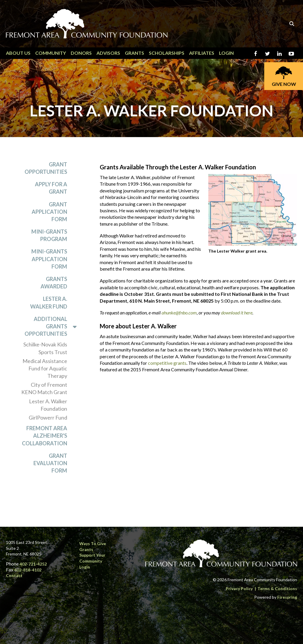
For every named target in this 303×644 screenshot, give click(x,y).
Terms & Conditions (277, 588)
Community (51, 53)
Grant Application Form (49, 212)
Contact (14, 575)
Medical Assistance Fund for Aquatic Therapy (45, 368)
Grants (134, 53)
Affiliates (202, 53)
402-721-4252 (33, 564)
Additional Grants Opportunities (53, 327)
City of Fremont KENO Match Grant (44, 389)
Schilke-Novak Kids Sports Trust (45, 348)
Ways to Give (93, 543)
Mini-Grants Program (49, 236)
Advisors (108, 53)
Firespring (287, 597)
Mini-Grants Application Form (49, 259)
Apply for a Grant (51, 188)
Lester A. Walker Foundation (48, 405)
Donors (81, 53)
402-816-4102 (28, 570)
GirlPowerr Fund (48, 418)
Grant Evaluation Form (50, 463)
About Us (18, 53)
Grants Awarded (54, 283)
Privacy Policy (239, 588)
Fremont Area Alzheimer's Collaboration (45, 436)
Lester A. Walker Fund (49, 303)
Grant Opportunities (46, 168)
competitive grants (167, 363)
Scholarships (167, 53)
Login (226, 53)
